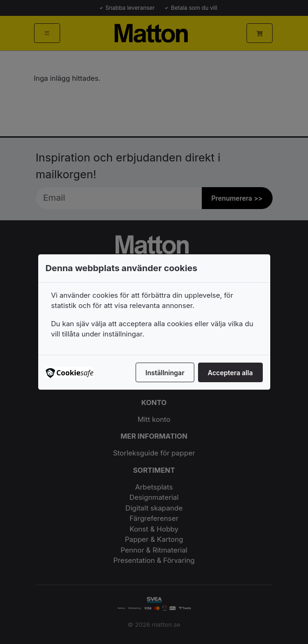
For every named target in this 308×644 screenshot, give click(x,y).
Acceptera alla (230, 373)
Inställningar (165, 373)
